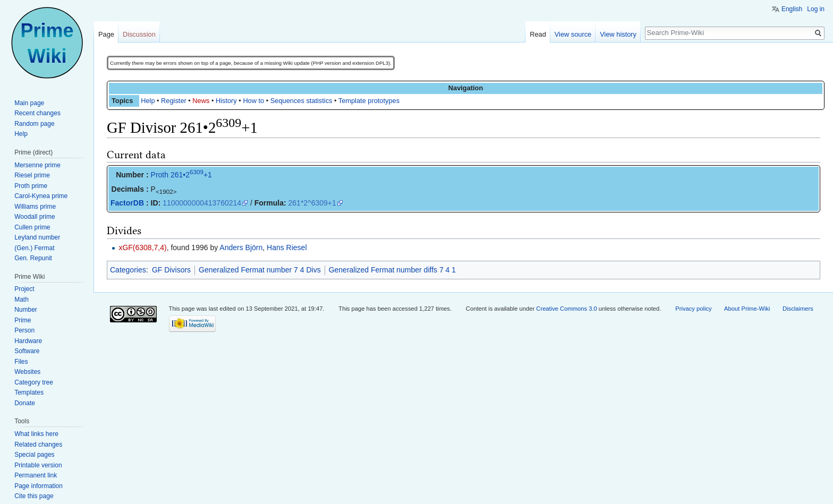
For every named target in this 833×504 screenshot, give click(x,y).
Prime (23, 320)
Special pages (34, 455)
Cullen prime (32, 227)
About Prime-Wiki (747, 309)
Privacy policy (693, 309)
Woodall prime (35, 217)
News (201, 101)
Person (24, 330)
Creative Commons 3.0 (566, 309)
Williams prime (35, 207)
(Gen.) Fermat (34, 248)
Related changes (38, 445)
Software (27, 351)
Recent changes (37, 113)
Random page (34, 124)
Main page (29, 103)
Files (21, 362)
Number (26, 310)
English (792, 9)
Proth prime (31, 186)
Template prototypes (369, 101)
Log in (816, 9)
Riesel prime (32, 175)
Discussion (139, 34)
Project (24, 289)
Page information (39, 486)
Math (22, 300)
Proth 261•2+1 (181, 175)
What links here (36, 434)
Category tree (34, 382)
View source (573, 34)
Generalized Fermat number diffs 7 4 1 (392, 270)
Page (106, 34)
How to (253, 101)
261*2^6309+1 (312, 203)
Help (148, 101)
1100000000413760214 (202, 203)
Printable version (38, 465)
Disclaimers (798, 309)
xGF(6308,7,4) (142, 247)
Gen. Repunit (33, 258)
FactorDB (127, 203)
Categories (128, 270)
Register (174, 101)
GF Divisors (171, 270)
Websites (27, 372)
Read (538, 34)
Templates (29, 392)
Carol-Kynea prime (41, 196)
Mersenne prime (37, 165)
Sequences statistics (301, 101)
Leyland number (37, 237)
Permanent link (36, 475)
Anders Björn (241, 247)
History (226, 101)
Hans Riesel (287, 247)
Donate (25, 403)
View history (618, 34)
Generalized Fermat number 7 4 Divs (260, 270)
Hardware (28, 341)
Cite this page (34, 496)
